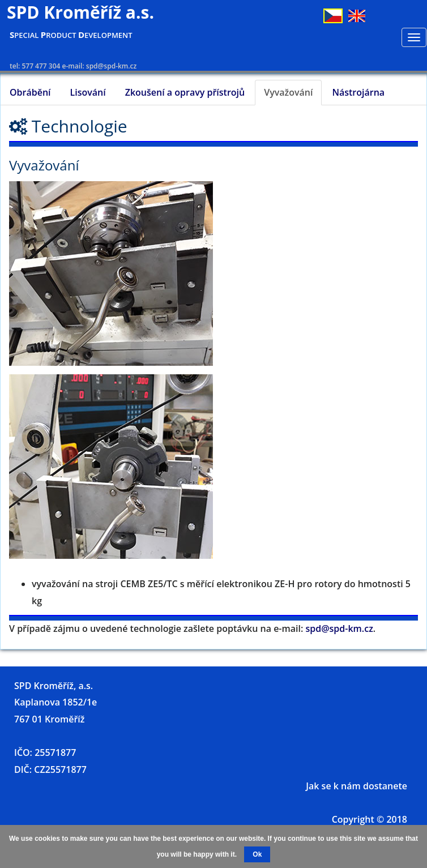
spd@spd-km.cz (340, 628)
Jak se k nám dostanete (356, 786)
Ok (257, 854)
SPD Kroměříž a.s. (80, 12)
